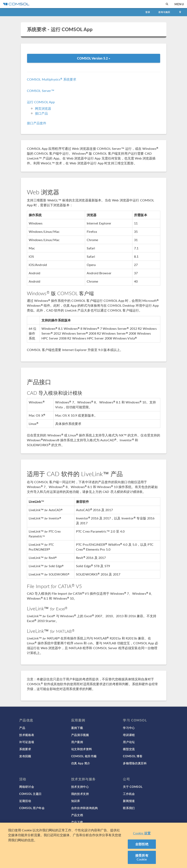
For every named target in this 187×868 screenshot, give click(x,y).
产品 (22, 728)
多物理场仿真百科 (135, 763)
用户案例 (77, 742)
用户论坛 (129, 742)
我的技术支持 (80, 794)
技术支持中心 (80, 787)
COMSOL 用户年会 (32, 808)
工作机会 (129, 794)
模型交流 (129, 749)
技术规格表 (27, 735)
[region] (93, 845)
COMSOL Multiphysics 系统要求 (52, 79)
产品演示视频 (80, 735)
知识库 (76, 801)
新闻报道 (129, 801)
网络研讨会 (27, 787)
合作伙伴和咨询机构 (85, 808)
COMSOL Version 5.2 (94, 58)
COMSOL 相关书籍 (84, 756)
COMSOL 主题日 (30, 794)
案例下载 (77, 728)
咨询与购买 (164, 12)
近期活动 (25, 801)
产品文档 (77, 815)
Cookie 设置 (142, 833)
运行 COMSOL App (41, 102)
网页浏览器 (43, 108)
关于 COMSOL (133, 787)
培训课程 (129, 735)
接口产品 (42, 113)
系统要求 (25, 749)
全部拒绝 (142, 844)
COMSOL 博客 (133, 756)
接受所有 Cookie (142, 857)
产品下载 (77, 822)
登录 (148, 12)
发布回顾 (25, 756)
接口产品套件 (37, 123)
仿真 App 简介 (81, 763)
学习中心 (129, 728)
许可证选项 (27, 742)
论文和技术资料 (82, 749)
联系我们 (129, 808)
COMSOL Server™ (41, 91)
